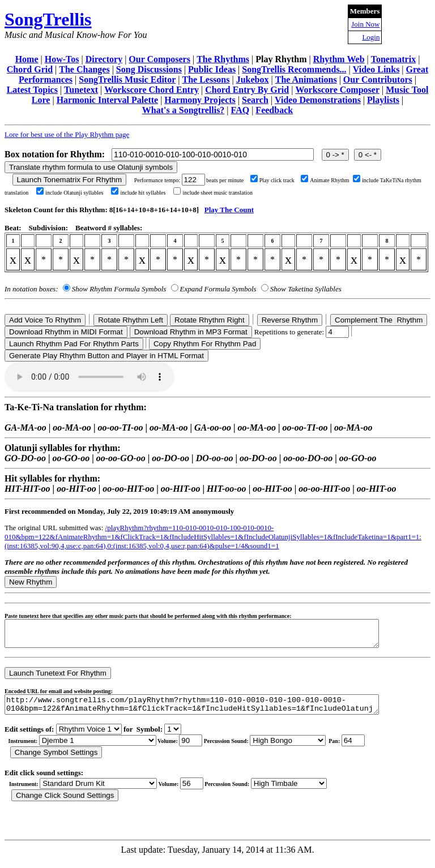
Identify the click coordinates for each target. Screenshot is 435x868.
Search (255, 100)
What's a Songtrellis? (184, 110)
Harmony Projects (200, 100)
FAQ (240, 110)
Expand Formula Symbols (218, 289)
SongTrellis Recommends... (294, 69)
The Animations (306, 80)
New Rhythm (31, 582)
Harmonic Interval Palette (108, 100)
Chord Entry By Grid (247, 90)
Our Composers (159, 59)
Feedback (274, 110)
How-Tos (62, 59)
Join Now (365, 24)
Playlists (383, 100)
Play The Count (229, 210)
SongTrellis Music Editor (127, 80)
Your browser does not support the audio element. (89, 377)
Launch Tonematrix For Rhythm (70, 180)
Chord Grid (30, 69)
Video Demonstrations (318, 100)
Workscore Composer (337, 90)
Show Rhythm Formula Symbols (119, 289)
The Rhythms (223, 59)
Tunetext (81, 90)
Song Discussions (149, 69)
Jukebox (253, 80)
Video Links (376, 69)
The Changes (84, 69)
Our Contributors (378, 80)
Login (371, 37)
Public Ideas (212, 69)
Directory (104, 59)
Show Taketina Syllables (306, 289)
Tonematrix (393, 59)
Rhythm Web (339, 59)
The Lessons (206, 80)
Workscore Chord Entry (152, 90)
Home (27, 59)
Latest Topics (32, 90)
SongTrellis (48, 19)
